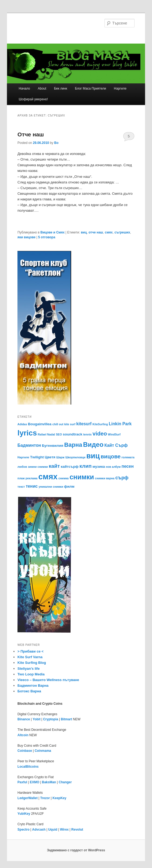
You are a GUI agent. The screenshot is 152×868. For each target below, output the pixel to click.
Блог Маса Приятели (91, 88)
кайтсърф (70, 467)
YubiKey (24, 814)
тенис (32, 486)
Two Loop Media (31, 674)
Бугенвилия (53, 446)
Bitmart (66, 719)
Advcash (39, 830)
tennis (87, 434)
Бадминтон (29, 445)
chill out (58, 424)
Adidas (22, 424)
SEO (59, 434)
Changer (65, 782)
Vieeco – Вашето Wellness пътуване (48, 680)
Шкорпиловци (75, 457)
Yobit (37, 719)
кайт (54, 466)
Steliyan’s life (29, 669)
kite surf (70, 424)
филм (69, 486)
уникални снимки (51, 487)
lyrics (27, 433)
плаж (21, 478)
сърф (122, 478)
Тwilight (37, 457)
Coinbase (25, 751)
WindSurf (114, 434)
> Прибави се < (30, 651)
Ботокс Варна (29, 691)
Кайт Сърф (116, 445)
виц (84, 232)
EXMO (35, 782)
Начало (24, 88)
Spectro (23, 830)
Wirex (64, 830)
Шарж (60, 457)
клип (86, 466)
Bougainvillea (40, 424)
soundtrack (73, 434)
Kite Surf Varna (30, 657)
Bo (56, 143)
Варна (73, 445)
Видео (93, 444)
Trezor (45, 798)
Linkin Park (120, 424)
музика (99, 467)
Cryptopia (50, 719)
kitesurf (84, 424)
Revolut (77, 830)
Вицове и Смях (53, 232)
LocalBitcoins (28, 767)
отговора (47, 237)
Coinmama (43, 751)
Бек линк (61, 88)
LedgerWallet (28, 798)
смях (109, 232)
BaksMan (49, 782)
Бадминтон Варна (33, 685)
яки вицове (26, 237)
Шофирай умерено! (33, 99)
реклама (31, 478)
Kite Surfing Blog (32, 663)
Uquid (53, 830)
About (42, 88)
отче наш (96, 232)
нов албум (113, 467)
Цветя (50, 457)
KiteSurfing (100, 424)
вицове (111, 456)
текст (21, 487)
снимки (82, 477)
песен (128, 466)
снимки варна (105, 478)
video (100, 433)
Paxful (22, 782)
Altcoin (23, 735)
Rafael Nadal (46, 434)
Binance (24, 719)
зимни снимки (38, 467)
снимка (63, 478)
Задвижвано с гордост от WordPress (76, 850)
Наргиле (120, 88)
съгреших (122, 232)
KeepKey (59, 798)
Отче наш (31, 134)
